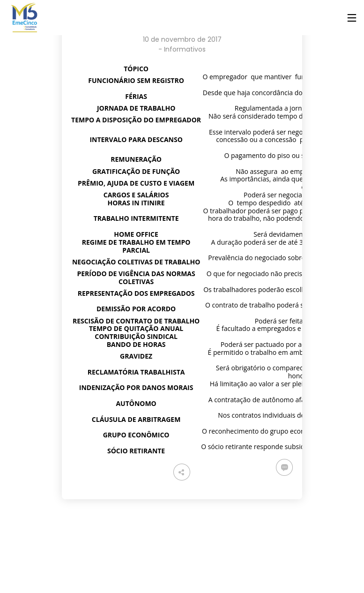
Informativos (185, 49)
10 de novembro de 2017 (182, 39)
